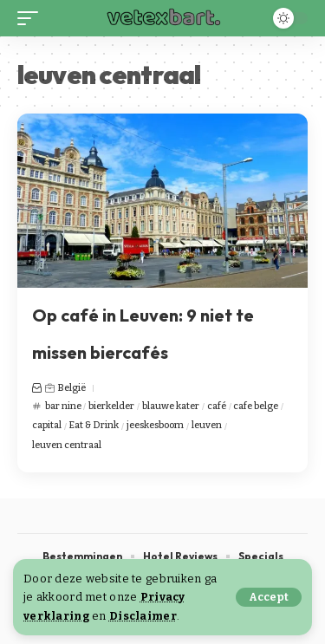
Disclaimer (143, 616)
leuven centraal (67, 445)
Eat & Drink (94, 425)
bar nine (63, 406)
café (217, 406)
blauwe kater (171, 406)
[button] (269, 597)
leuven (207, 425)
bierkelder (111, 406)
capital (47, 425)
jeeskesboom (155, 425)
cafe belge (256, 406)
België (71, 388)
